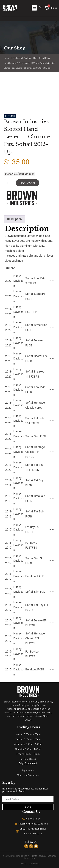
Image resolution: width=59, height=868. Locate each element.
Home (7, 58)
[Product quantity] (9, 183)
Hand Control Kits (41, 58)
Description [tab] (14, 219)
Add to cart (28, 183)
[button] (34, 8)
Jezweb (31, 858)
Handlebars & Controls (21, 58)
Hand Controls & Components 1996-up (21, 63)
